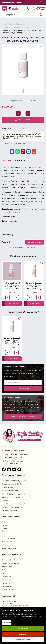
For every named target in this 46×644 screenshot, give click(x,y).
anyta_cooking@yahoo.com (13, 450)
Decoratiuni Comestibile (10, 511)
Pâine (4, 535)
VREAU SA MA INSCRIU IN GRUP (23, 416)
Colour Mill (21, 129)
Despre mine (6, 577)
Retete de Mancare (8, 542)
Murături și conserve (9, 539)
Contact (4, 573)
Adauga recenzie (35, 242)
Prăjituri (5, 525)
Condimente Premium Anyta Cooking (15, 481)
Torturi (4, 522)
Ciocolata (5, 501)
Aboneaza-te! (23, 389)
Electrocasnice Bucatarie (10, 491)
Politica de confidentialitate (11, 563)
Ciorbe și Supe (7, 545)
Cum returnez (7, 586)
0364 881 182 (26, 143)
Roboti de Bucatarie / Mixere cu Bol (14, 494)
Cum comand (6, 580)
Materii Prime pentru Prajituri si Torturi (15, 504)
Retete (4, 570)
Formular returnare (8, 590)
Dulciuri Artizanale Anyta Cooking (13, 507)
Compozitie (20, 160)
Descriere (7, 160)
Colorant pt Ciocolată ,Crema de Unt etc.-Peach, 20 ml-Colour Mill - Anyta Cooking (34, 286)
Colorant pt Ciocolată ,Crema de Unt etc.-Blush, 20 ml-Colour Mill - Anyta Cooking (12, 341)
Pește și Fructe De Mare (10, 549)
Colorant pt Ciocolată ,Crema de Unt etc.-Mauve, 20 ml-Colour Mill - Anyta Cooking (12, 286)
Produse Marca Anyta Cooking (12, 484)
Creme (4, 532)
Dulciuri (4, 529)
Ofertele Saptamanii (9, 487)
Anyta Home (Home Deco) (11, 497)
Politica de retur (7, 567)
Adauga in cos (23, 120)
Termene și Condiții (8, 560)
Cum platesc (6, 583)
